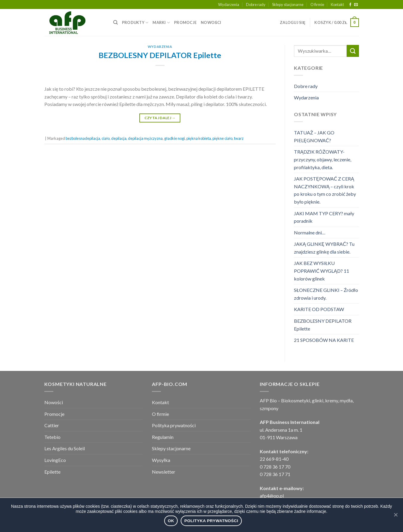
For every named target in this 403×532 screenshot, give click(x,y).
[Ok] (396, 515)
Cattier (52, 425)
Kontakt (337, 4)
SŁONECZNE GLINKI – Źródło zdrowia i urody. (326, 294)
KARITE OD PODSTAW (319, 309)
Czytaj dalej (160, 118)
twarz (239, 138)
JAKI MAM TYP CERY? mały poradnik (324, 217)
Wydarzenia (229, 4)
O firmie (317, 4)
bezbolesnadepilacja (83, 138)
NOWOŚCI (211, 22)
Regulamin (163, 437)
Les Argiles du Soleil (65, 448)
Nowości (54, 402)
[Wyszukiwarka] (116, 22)
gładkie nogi (175, 138)
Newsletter (164, 472)
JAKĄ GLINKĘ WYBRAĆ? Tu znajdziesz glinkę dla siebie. (324, 248)
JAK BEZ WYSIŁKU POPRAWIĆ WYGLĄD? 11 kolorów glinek (322, 271)
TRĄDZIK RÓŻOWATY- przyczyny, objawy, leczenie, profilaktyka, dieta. (323, 159)
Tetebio (52, 437)
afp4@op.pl (272, 496)
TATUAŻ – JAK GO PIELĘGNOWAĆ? (314, 136)
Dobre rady (256, 4)
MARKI (161, 23)
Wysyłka (161, 460)
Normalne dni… (310, 232)
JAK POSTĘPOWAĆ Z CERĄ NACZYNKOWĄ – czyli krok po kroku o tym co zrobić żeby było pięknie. (325, 190)
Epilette (52, 472)
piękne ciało (222, 138)
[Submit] (353, 51)
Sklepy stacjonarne (288, 4)
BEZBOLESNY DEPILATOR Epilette (160, 55)
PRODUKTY (135, 23)
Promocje (54, 414)
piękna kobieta (199, 138)
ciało (106, 138)
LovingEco (55, 460)
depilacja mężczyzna (145, 138)
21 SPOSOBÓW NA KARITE (324, 340)
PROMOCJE (185, 22)
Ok (171, 521)
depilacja (119, 138)
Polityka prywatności (174, 425)
